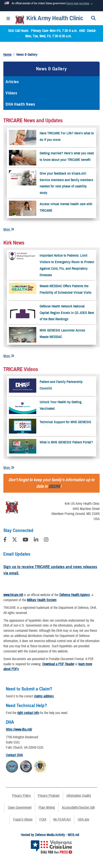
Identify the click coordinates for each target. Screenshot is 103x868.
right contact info (28, 713)
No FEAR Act (62, 819)
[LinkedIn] (36, 540)
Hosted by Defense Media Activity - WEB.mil (50, 835)
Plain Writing (47, 808)
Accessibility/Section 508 (78, 808)
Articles (12, 82)
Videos (11, 93)
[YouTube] (25, 540)
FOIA (43, 819)
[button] (80, 4)
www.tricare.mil (13, 595)
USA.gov (84, 819)
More (9, 229)
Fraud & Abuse (23, 819)
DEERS (54, 486)
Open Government (20, 808)
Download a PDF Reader (58, 664)
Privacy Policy (21, 796)
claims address (44, 696)
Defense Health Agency (75, 595)
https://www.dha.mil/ (19, 730)
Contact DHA (14, 755)
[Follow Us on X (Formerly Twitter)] (15, 540)
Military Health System (42, 600)
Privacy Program (49, 796)
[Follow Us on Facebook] (5, 540)
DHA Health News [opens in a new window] (20, 104)
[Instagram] (46, 540)
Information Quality (79, 796)
